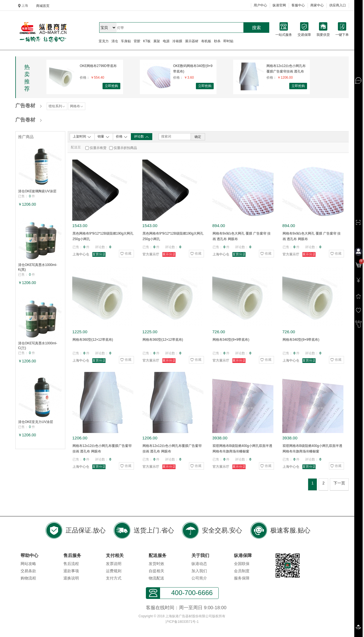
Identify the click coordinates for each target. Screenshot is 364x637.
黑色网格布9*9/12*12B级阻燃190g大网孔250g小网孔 (103, 236)
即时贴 (228, 41)
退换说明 (71, 578)
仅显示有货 (98, 148)
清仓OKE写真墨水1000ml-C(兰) (38, 346)
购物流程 (28, 578)
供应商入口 (338, 5)
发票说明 (114, 564)
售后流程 (71, 564)
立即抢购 (111, 86)
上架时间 (82, 137)
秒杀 (217, 41)
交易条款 (28, 571)
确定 (198, 137)
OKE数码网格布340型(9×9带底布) (193, 69)
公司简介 (199, 578)
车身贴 (126, 41)
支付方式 (114, 578)
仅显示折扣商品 (125, 148)
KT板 (147, 41)
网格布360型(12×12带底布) (93, 340)
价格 (122, 137)
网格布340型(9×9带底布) (231, 340)
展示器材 (192, 41)
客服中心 (298, 5)
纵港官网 (279, 5)
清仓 (115, 41)
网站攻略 (28, 564)
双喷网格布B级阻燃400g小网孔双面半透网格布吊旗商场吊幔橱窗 (242, 449)
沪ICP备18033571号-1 (182, 622)
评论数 (142, 137)
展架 (157, 41)
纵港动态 (199, 564)
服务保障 (242, 578)
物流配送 (156, 578)
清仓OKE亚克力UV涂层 (36, 422)
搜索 (256, 28)
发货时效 (156, 564)
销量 (104, 137)
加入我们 (199, 571)
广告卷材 (25, 106)
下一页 (339, 483)
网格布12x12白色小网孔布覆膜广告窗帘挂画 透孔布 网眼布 (286, 69)
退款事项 (71, 571)
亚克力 (104, 41)
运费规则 (114, 571)
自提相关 (156, 571)
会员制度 (242, 571)
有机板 (206, 41)
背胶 (137, 41)
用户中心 (260, 5)
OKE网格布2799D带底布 (98, 66)
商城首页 (43, 6)
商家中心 (317, 5)
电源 (166, 41)
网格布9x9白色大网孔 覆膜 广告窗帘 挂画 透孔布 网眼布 (242, 236)
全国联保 (242, 564)
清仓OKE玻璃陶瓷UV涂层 (37, 191)
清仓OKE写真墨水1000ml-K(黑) (38, 267)
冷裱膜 (177, 41)
